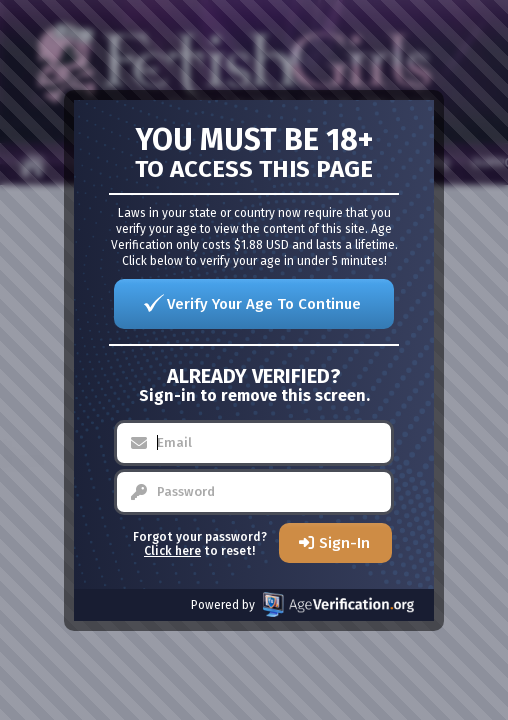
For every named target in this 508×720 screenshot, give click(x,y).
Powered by (302, 604)
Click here (172, 551)
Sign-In (344, 543)
